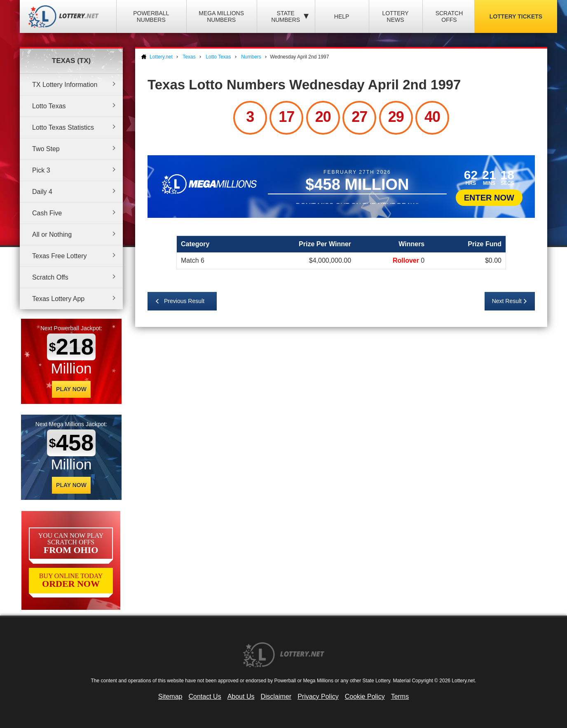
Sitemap (170, 696)
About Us (241, 696)
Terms (400, 696)
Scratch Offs (449, 16)
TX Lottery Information (65, 85)
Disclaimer (276, 696)
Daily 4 (42, 192)
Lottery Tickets (516, 16)
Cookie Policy (365, 696)
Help (342, 16)
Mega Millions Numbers (221, 16)
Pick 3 (41, 170)
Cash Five (47, 213)
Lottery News (395, 16)
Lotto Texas (49, 106)
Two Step (46, 149)
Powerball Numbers (151, 16)
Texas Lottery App (58, 299)
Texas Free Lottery (60, 256)
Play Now (71, 389)
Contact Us (205, 696)
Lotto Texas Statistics (63, 127)
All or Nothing (52, 234)
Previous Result (184, 301)
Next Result (507, 301)
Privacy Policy (318, 696)
